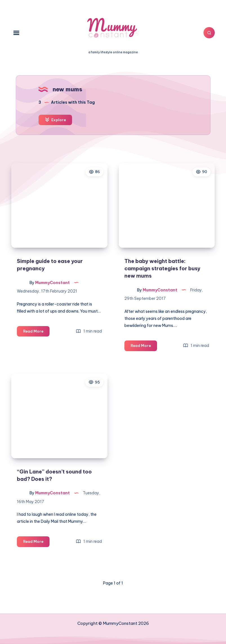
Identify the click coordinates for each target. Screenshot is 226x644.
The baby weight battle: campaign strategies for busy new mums (162, 268)
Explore (55, 120)
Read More (36, 332)
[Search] (209, 33)
